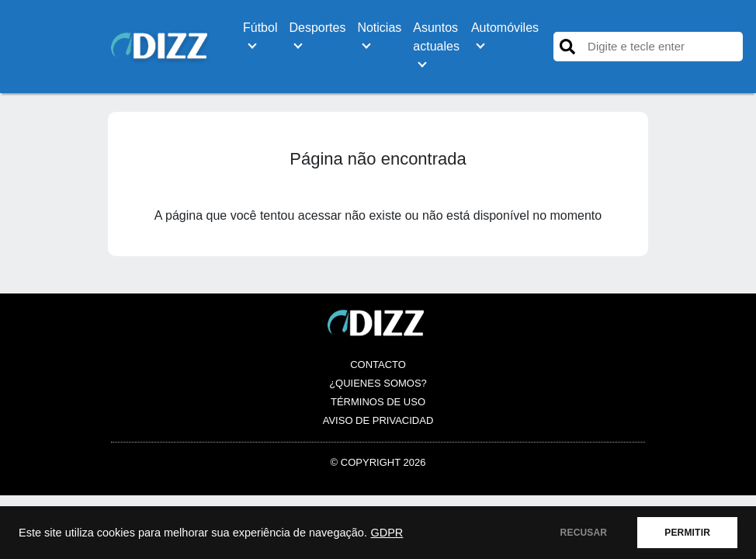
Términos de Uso (378, 402)
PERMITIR (687, 533)
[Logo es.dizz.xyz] (161, 45)
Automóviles (505, 28)
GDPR (387, 533)
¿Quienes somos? (378, 383)
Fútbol (260, 28)
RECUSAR (584, 533)
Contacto (378, 365)
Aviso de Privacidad (378, 420)
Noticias (379, 28)
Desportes (317, 28)
